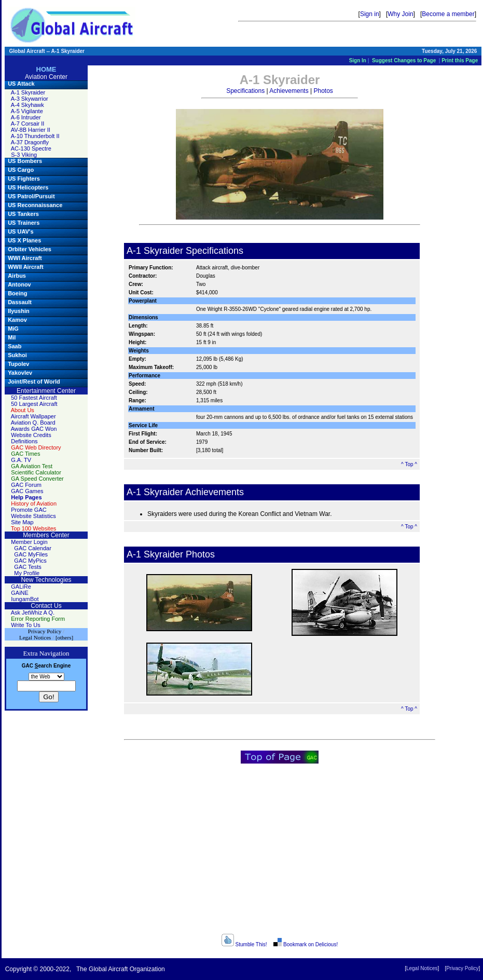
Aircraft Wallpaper (33, 416)
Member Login (29, 542)
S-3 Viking (24, 155)
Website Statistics (33, 516)
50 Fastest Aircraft (34, 398)
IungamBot (25, 599)
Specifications (245, 91)
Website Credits (31, 435)
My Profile (27, 573)
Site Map (22, 522)
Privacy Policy (462, 968)
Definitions (24, 441)
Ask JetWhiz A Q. (33, 612)
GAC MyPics (30, 561)
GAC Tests (27, 567)
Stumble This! (244, 944)
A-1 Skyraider (28, 92)
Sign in (370, 14)
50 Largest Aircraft (34, 404)
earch (43, 666)
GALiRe (21, 587)
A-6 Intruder (26, 117)
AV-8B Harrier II (31, 130)
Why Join (400, 14)
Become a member (448, 14)
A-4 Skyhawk (27, 105)
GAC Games (27, 491)
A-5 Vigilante (27, 111)
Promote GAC (29, 510)
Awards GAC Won (34, 429)
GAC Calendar (33, 548)
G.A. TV (21, 460)
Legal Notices (422, 968)
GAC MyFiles (31, 554)
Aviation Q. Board (33, 423)
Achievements (289, 91)
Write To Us (25, 625)
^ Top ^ (409, 464)
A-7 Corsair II (28, 124)
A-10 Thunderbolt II (35, 136)
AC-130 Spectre (31, 148)
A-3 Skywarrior (30, 99)
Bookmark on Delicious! (305, 944)
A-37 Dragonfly (30, 142)
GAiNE (20, 593)
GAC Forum (26, 485)
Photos (323, 91)
